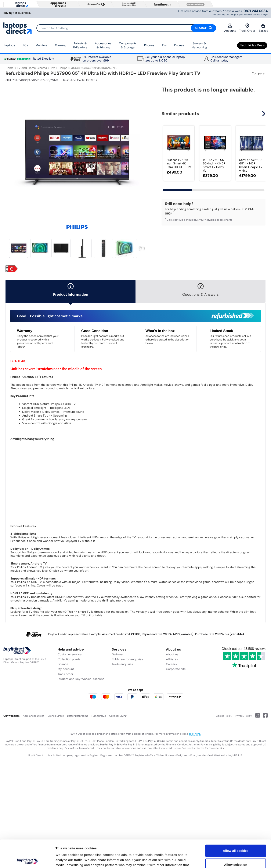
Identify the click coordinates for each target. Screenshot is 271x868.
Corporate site (176, 669)
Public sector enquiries (127, 659)
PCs (25, 45)
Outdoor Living (118, 716)
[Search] (126, 28)
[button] (264, 114)
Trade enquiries (122, 664)
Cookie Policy (224, 716)
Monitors (41, 45)
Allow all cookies (236, 823)
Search (203, 28)
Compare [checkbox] (258, 73)
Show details (222, 860)
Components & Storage (128, 45)
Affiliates (172, 659)
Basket (263, 28)
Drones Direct (56, 716)
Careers (171, 664)
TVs (164, 45)
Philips (63, 68)
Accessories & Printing (103, 45)
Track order (65, 674)
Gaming (60, 45)
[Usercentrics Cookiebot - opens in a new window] (27, 860)
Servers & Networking (199, 45)
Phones (149, 45)
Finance (63, 664)
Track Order (247, 28)
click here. (195, 734)
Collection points (69, 659)
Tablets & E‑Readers (80, 45)
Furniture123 (99, 716)
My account (66, 669)
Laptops (9, 45)
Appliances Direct (34, 716)
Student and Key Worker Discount (81, 679)
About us (172, 654)
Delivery (117, 654)
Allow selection (236, 837)
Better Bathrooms (78, 716)
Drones (179, 45)
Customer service (70, 654)
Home (10, 68)
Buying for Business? (17, 13)
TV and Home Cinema (32, 68)
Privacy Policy (244, 716)
